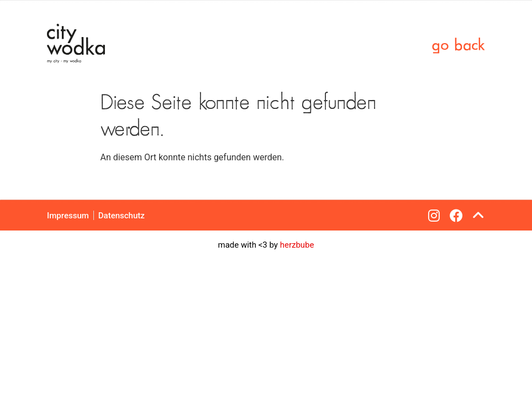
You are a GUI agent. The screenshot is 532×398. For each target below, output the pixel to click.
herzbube (297, 245)
